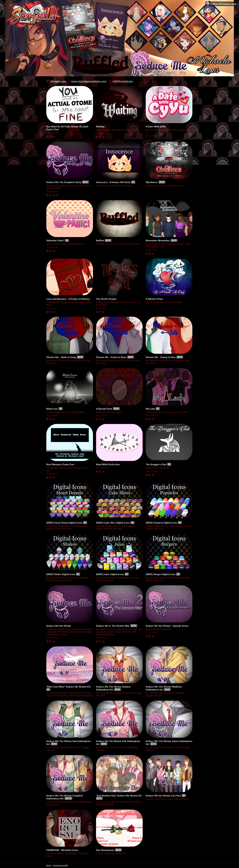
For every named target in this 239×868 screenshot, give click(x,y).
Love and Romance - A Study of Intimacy (68, 299)
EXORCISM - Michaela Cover (62, 850)
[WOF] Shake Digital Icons (61, 574)
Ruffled (100, 240)
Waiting (100, 126)
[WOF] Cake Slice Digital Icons (113, 523)
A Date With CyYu (156, 126)
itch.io (49, 865)
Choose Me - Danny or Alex (161, 357)
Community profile (60, 865)
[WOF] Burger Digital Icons (161, 574)
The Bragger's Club (156, 464)
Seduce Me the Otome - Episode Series (167, 626)
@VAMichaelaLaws (123, 81)
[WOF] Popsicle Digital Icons (161, 523)
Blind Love (52, 409)
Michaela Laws (58, 81)
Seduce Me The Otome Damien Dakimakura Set (113, 688)
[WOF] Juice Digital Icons (110, 574)
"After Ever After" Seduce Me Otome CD (68, 687)
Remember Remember (158, 240)
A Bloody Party (104, 409)
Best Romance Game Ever (60, 464)
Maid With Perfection (108, 464)
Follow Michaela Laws (221, 4)
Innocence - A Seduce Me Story (113, 182)
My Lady (150, 409)
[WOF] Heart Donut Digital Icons (64, 523)
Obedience (152, 182)
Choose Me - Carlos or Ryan (111, 357)
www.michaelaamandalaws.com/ (89, 81)
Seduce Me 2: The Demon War (113, 626)
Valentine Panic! (55, 240)
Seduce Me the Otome (59, 626)
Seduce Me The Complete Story (64, 182)
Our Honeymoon (105, 850)
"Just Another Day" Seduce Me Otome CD (119, 795)
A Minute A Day (154, 299)
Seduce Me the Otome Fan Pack (163, 795)
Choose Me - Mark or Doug (61, 357)
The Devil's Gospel (106, 299)
